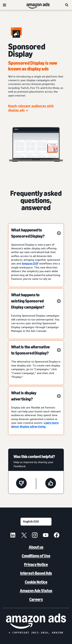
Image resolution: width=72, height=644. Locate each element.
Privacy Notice (36, 564)
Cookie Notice (36, 582)
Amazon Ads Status (36, 591)
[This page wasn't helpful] (21, 484)
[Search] (67, 5)
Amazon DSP (30, 263)
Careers (36, 599)
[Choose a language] (36, 522)
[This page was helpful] (51, 484)
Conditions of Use (36, 556)
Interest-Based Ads (36, 573)
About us (36, 547)
